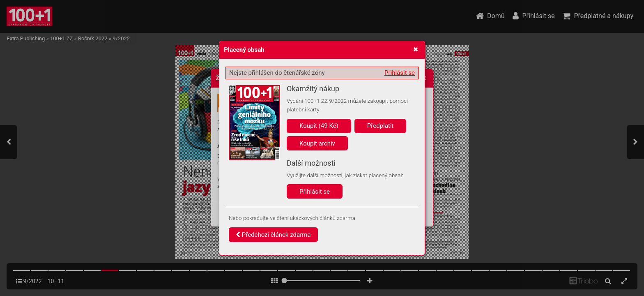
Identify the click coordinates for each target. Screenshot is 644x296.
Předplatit (381, 126)
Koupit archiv (317, 143)
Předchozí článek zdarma (273, 235)
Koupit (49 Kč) (319, 126)
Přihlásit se (400, 73)
